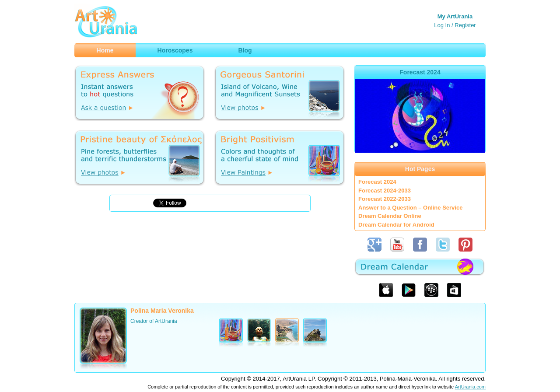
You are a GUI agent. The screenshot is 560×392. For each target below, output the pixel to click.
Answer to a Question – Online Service (410, 208)
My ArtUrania (455, 16)
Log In (442, 25)
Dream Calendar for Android (396, 225)
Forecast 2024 (377, 182)
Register (465, 25)
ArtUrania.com (470, 387)
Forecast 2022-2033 (385, 199)
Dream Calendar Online (390, 216)
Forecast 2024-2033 (385, 191)
